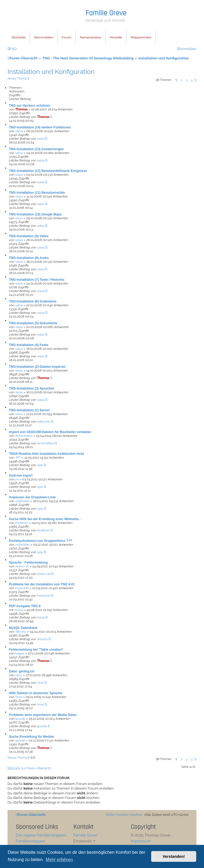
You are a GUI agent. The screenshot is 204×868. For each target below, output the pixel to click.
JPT (18, 458)
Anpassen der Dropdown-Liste (32, 497)
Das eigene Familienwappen (41, 835)
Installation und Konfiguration (51, 72)
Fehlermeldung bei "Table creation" (36, 650)
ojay (40, 465)
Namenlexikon (91, 37)
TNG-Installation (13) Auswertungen (36, 149)
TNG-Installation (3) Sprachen (32, 388)
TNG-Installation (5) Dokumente (33, 323)
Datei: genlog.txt (22, 671)
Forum (67, 37)
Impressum (141, 841)
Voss (19, 675)
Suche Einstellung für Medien (32, 737)
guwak (20, 719)
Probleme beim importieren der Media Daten (43, 715)
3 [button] (187, 80)
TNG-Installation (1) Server (29, 410)
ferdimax (22, 523)
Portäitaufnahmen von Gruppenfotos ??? (41, 541)
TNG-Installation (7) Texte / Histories (37, 280)
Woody (20, 632)
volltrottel (22, 501)
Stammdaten (44, 37)
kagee (20, 653)
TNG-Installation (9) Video (29, 236)
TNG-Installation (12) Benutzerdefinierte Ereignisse (48, 171)
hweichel (22, 588)
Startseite (19, 37)
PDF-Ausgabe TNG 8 (25, 606)
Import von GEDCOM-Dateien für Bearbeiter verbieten (50, 432)
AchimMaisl (24, 436)
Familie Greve (106, 13)
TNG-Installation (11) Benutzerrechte (37, 193)
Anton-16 (22, 566)
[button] (196, 80)
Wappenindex (141, 37)
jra (17, 479)
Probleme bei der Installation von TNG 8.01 (42, 584)
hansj (19, 610)
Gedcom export (21, 476)
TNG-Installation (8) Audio (29, 258)
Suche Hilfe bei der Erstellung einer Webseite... (45, 519)
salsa (19, 131)
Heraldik (116, 37)
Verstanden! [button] (174, 856)
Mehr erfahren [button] (59, 860)
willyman (44, 422)
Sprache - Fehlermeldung (28, 563)
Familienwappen (30, 841)
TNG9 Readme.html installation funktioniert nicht (46, 454)
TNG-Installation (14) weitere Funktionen (40, 127)
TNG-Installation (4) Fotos (29, 345)
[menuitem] (12, 49)
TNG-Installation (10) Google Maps (35, 214)
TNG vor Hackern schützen (30, 106)
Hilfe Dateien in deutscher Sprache (36, 693)
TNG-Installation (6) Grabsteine (33, 301)
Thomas (21, 109)
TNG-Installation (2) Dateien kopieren (37, 367)
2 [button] (182, 80)
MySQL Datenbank (23, 628)
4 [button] (192, 80)
